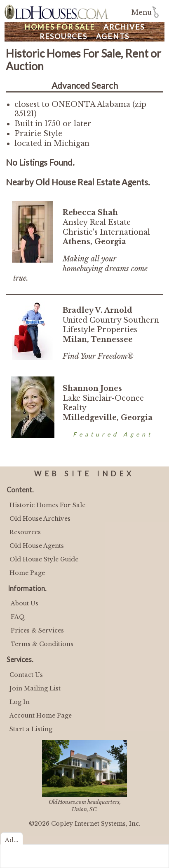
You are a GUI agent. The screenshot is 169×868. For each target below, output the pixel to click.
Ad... (12, 840)
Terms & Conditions (42, 644)
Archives (124, 27)
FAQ (18, 617)
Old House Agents (37, 546)
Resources (63, 36)
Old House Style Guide (44, 559)
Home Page (27, 573)
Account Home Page (41, 716)
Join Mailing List (35, 688)
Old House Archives (40, 519)
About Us (25, 603)
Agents (113, 36)
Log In (20, 702)
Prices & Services (37, 630)
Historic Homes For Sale (47, 505)
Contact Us (26, 675)
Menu (142, 13)
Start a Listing (31, 729)
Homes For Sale (60, 27)
